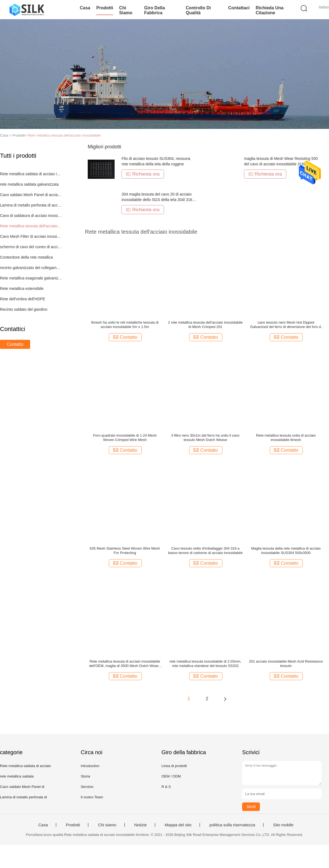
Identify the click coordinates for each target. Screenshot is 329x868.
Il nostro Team (92, 797)
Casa (85, 8)
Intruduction (90, 766)
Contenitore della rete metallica (26, 257)
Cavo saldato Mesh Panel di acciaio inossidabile (31, 195)
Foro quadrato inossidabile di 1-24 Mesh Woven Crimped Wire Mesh (125, 438)
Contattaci (239, 8)
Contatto (15, 344)
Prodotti (105, 8)
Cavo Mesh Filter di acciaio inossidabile (31, 236)
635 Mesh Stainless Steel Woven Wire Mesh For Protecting (125, 551)
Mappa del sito (178, 825)
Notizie (141, 825)
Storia (85, 776)
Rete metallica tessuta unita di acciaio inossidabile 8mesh (286, 438)
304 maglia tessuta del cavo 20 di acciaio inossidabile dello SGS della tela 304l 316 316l (157, 200)
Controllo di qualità (198, 10)
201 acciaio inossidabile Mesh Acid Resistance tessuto (286, 664)
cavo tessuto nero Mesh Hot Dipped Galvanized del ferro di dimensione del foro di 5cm (286, 325)
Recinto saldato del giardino (24, 309)
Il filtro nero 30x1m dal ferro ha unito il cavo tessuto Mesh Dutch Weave (205, 438)
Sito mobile (283, 825)
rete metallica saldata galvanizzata (29, 184)
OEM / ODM (171, 776)
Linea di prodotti (174, 766)
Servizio (87, 787)
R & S (166, 787)
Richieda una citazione (270, 10)
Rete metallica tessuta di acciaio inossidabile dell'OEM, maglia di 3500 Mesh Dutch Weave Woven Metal (125, 664)
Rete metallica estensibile (22, 289)
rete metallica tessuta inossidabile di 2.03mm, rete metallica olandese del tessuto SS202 (205, 664)
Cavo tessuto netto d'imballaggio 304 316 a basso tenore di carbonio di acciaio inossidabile (205, 551)
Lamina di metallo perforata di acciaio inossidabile (31, 205)
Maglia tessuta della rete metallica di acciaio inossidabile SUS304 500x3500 (286, 551)
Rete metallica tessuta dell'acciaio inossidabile (64, 135)
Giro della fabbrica (155, 10)
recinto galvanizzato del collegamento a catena (31, 268)
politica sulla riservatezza (232, 825)
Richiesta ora (143, 174)
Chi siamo (126, 10)
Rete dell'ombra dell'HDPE (23, 299)
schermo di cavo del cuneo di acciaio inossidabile (31, 247)
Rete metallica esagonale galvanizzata (31, 278)
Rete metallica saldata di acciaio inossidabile (31, 174)
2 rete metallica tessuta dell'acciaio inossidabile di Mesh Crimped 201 (205, 325)
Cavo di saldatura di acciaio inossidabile (31, 216)
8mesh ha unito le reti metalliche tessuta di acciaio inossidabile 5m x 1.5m (125, 325)
